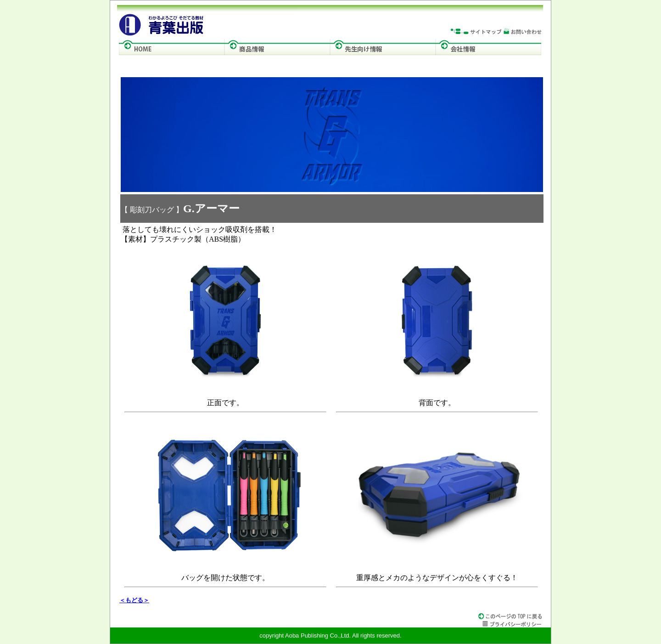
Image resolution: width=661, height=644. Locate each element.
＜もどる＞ (134, 600)
